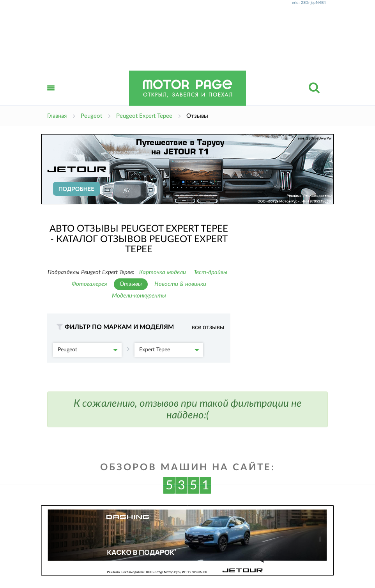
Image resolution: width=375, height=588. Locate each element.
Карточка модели (163, 272)
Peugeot (88, 350)
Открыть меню (51, 97)
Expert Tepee (169, 350)
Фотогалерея (89, 284)
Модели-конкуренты (139, 296)
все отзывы (208, 327)
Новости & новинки (180, 284)
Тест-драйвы (210, 272)
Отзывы (131, 284)
